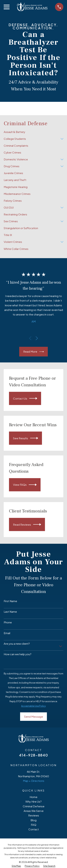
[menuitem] (33, 132)
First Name (10, 601)
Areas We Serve (34, 811)
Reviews (34, 815)
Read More (34, 352)
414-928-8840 (33, 755)
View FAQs (25, 485)
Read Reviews (27, 524)
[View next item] (37, 338)
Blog (33, 820)
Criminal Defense (34, 806)
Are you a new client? (17, 644)
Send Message (34, 717)
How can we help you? (18, 654)
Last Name (10, 612)
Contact (34, 829)
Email (7, 633)
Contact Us (25, 398)
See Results (26, 438)
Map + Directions (34, 781)
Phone (8, 622)
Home (33, 797)
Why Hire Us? (33, 801)
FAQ (34, 825)
